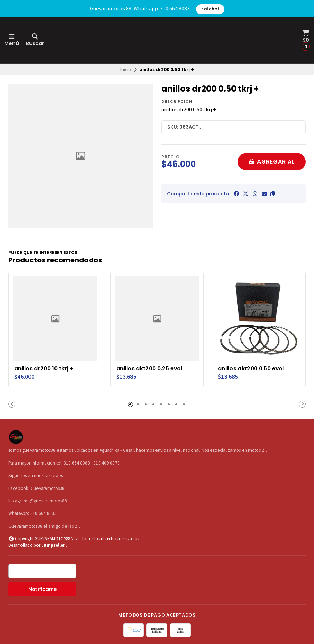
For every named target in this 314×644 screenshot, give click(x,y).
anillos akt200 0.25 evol (149, 369)
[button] (273, 194)
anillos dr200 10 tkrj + (44, 369)
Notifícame (43, 589)
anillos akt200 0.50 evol (251, 369)
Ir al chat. (210, 9)
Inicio (126, 69)
